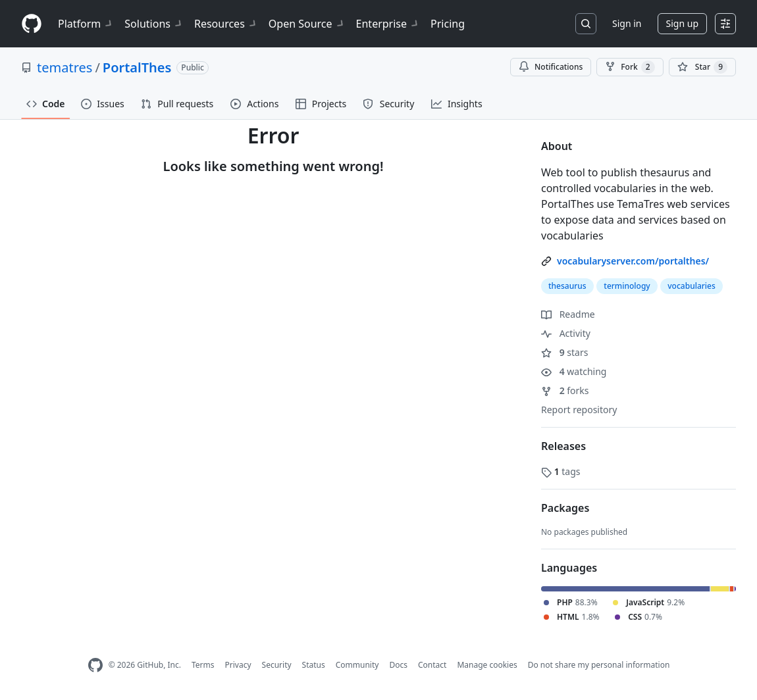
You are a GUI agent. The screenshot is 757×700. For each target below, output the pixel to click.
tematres (65, 67)
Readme (568, 314)
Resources (226, 24)
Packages (565, 508)
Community (357, 665)
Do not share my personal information (599, 665)
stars (564, 352)
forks (565, 390)
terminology (627, 286)
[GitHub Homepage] (95, 665)
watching (574, 371)
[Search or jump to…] (586, 24)
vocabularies (692, 286)
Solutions (154, 24)
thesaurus (567, 286)
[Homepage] (32, 24)
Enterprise (388, 24)
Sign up (682, 23)
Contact (432, 665)
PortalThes (137, 67)
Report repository (579, 410)
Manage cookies (487, 665)
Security (277, 665)
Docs (398, 665)
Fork (630, 67)
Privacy (238, 665)
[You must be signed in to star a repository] (702, 67)
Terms (203, 665)
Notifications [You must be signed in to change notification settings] (551, 67)
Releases (563, 446)
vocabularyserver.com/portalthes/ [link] (633, 261)
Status (314, 665)
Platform (86, 24)
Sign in (627, 23)
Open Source (307, 24)
